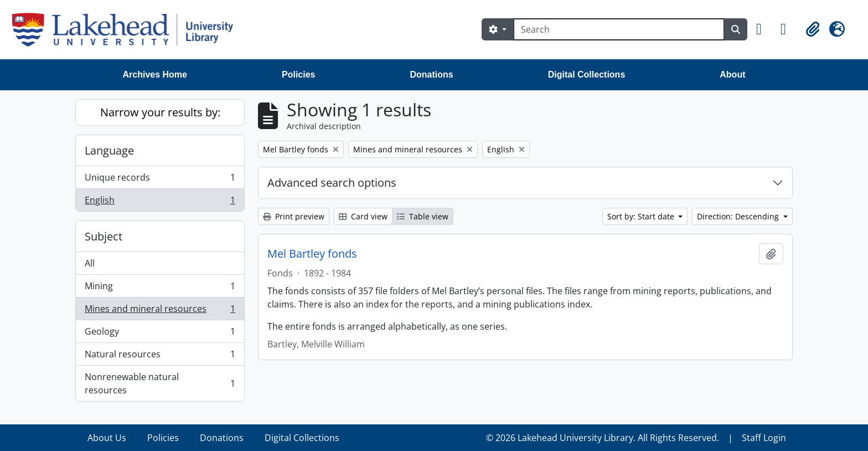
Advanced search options (332, 183)
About (732, 75)
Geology (160, 334)
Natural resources (160, 357)
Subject (104, 236)
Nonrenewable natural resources (160, 383)
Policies (298, 75)
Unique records (160, 180)
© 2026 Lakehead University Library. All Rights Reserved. (603, 438)
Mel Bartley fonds (312, 254)
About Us (107, 438)
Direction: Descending (739, 216)
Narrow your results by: (160, 112)
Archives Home (155, 75)
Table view (423, 216)
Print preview (294, 216)
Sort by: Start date (642, 216)
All (90, 263)
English (160, 202)
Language (109, 150)
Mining (160, 288)
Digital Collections (587, 75)
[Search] (619, 29)
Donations (431, 75)
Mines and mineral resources (160, 311)
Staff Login (764, 438)
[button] (764, 29)
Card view (363, 216)
